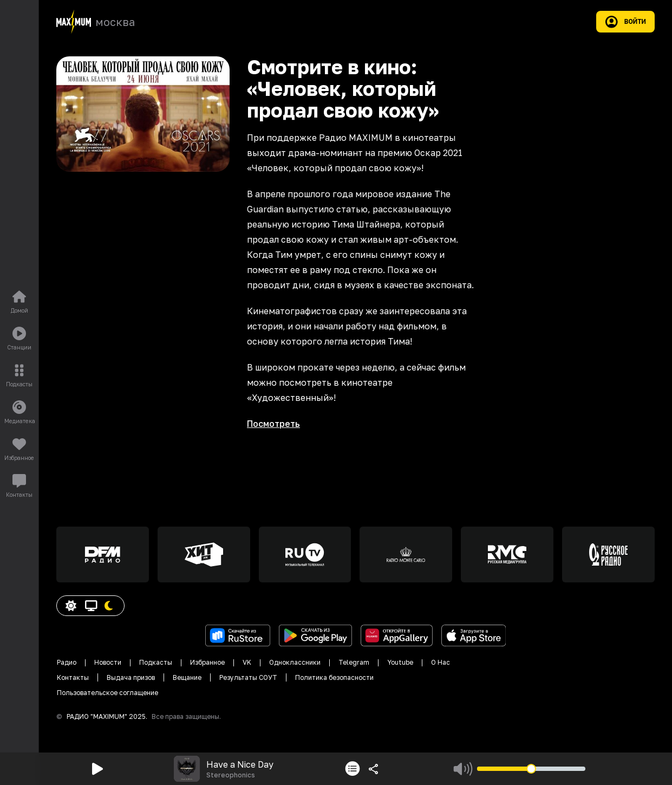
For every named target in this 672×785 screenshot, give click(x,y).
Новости (108, 662)
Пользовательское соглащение (107, 693)
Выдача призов (131, 677)
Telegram (354, 662)
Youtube (400, 662)
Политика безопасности (334, 677)
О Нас (441, 662)
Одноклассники (295, 662)
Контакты (73, 677)
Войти (625, 22)
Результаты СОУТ (248, 677)
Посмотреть (273, 424)
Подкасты (156, 662)
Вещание (187, 677)
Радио (67, 662)
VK (247, 662)
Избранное (207, 662)
